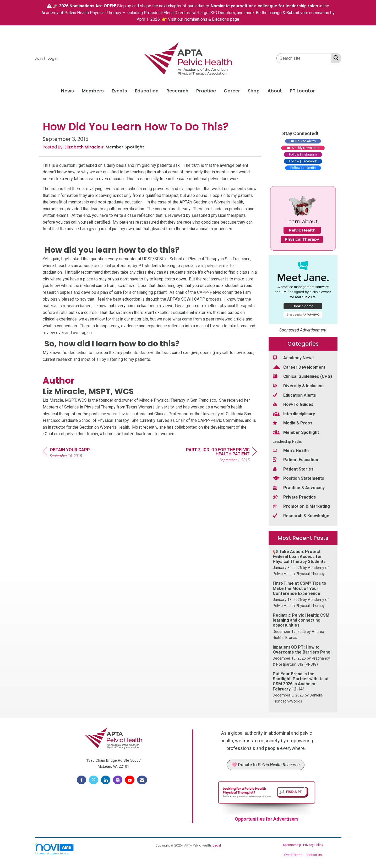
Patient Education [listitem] (295, 459)
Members (93, 91)
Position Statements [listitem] (298, 478)
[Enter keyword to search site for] (304, 58)
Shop (254, 91)
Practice (206, 91)
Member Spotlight (125, 147)
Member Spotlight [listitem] (296, 432)
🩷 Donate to (266, 765)
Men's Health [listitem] (291, 450)
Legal (217, 845)
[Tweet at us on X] (94, 780)
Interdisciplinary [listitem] (294, 414)
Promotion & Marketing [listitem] (301, 506)
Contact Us (314, 855)
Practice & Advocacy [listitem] (299, 487)
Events (119, 91)
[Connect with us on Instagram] (118, 780)
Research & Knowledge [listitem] (301, 515)
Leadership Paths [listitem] (287, 442)
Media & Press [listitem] (293, 423)
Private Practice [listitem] (294, 497)
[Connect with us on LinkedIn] (106, 780)
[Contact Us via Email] (142, 780)
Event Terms (293, 855)
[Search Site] (335, 58)
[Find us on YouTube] (130, 780)
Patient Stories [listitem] (293, 469)
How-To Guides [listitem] (293, 404)
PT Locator (302, 91)
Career (232, 91)
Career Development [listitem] (299, 367)
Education (147, 91)
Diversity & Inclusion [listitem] (298, 386)
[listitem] (41, 58)
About (275, 91)
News (67, 91)
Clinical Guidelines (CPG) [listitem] (302, 376)
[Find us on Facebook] (81, 780)
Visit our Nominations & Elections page (204, 19)
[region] (217, 456)
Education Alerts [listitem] (294, 395)
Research (177, 91)
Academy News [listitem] (293, 358)
